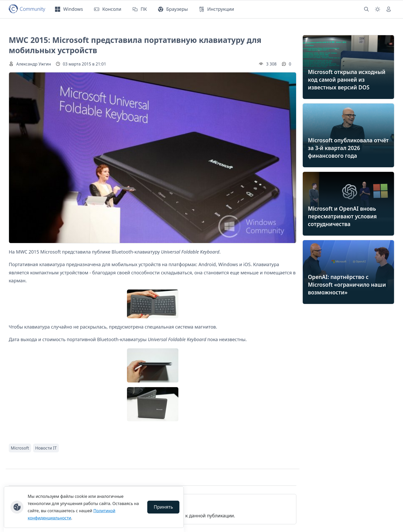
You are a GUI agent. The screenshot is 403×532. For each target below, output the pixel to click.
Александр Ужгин (34, 64)
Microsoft (20, 448)
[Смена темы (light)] (378, 9)
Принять (163, 507)
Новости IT (46, 448)
